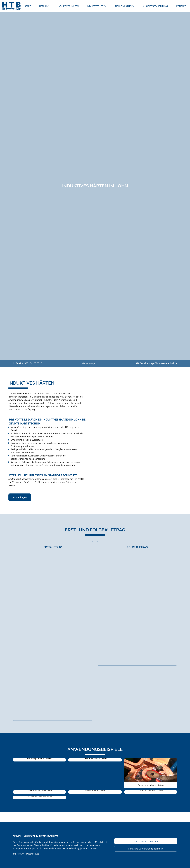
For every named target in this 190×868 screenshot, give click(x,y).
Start (28, 6)
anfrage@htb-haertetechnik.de (162, 363)
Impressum (18, 854)
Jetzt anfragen (20, 497)
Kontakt (181, 6)
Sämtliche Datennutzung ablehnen (146, 849)
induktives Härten (68, 6)
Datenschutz (33, 854)
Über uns (44, 6)
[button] (39, 760)
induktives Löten (97, 6)
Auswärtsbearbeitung (155, 6)
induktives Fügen (124, 6)
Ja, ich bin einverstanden (146, 841)
